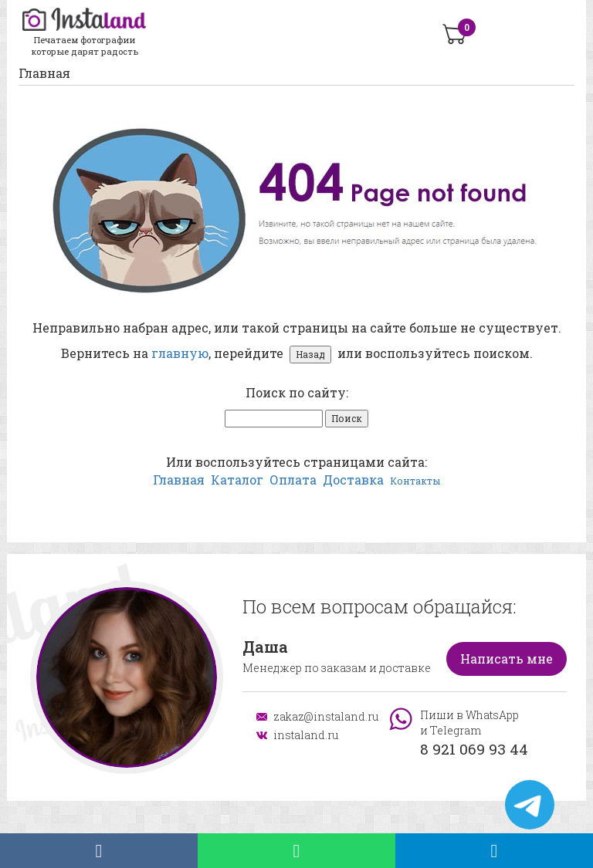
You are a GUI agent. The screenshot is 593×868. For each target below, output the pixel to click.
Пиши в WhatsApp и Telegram (474, 733)
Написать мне (507, 659)
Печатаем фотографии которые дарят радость (84, 32)
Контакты (415, 481)
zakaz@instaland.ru (320, 716)
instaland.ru (306, 735)
